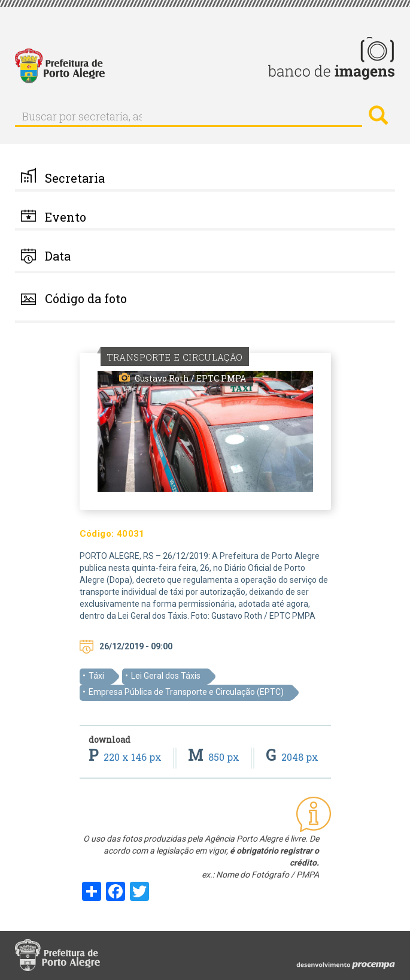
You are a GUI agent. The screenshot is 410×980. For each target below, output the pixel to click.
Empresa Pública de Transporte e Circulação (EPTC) (186, 692)
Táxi (96, 676)
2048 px (292, 757)
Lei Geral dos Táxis (166, 676)
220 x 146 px (126, 757)
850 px (215, 757)
